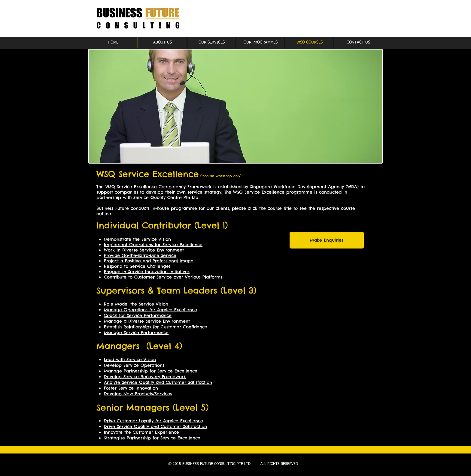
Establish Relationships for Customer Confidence (156, 327)
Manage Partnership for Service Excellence (151, 371)
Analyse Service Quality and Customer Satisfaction (158, 382)
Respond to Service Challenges (137, 266)
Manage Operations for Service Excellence (150, 310)
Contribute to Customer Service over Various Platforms (163, 277)
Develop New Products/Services (138, 394)
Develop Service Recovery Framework (145, 377)
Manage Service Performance (136, 333)
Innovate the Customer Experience (141, 432)
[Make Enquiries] (327, 240)
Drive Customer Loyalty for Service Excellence (153, 421)
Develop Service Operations (134, 365)
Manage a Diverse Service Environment (147, 321)
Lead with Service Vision (130, 360)
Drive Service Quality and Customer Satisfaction (155, 426)
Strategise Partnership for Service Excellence (152, 438)
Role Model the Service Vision (136, 304)
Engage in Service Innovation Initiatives (147, 272)
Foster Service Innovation (131, 388)
